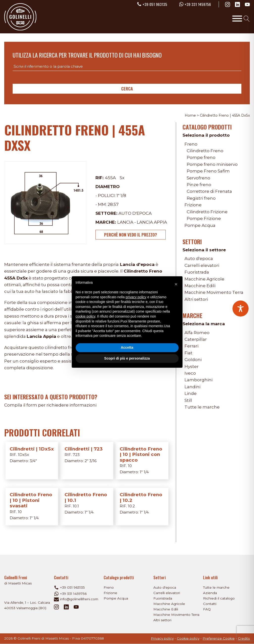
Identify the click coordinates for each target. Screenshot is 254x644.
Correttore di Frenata (209, 191)
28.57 (113, 204)
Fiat (188, 353)
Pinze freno (199, 184)
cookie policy (85, 316)
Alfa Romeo (197, 333)
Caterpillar (196, 339)
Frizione (193, 205)
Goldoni (193, 359)
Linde (191, 393)
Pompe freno (201, 157)
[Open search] (247, 19)
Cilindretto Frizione (207, 212)
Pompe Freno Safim (208, 171)
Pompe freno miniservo (212, 164)
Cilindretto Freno (205, 151)
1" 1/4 (144, 472)
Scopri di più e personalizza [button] (127, 358)
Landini (192, 387)
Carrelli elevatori (202, 265)
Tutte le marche (202, 407)
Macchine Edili (200, 286)
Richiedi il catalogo (219, 598)
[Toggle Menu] (237, 19)
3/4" (33, 461)
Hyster (192, 366)
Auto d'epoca (135, 213)
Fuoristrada (197, 272)
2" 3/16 (91, 461)
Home (190, 115)
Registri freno (201, 198)
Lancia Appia (152, 222)
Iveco (190, 373)
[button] (176, 284)
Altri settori (196, 299)
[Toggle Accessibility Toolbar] (241, 309)
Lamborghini (198, 380)
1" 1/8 (121, 195)
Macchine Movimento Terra (214, 292)
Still (188, 400)
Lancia (125, 222)
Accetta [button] (127, 347)
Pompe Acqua (200, 225)
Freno (191, 144)
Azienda (210, 593)
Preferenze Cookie (219, 638)
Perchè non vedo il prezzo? (131, 235)
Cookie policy (188, 638)
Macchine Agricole (204, 279)
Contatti (210, 604)
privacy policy (136, 297)
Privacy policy (162, 638)
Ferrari (191, 346)
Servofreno (198, 178)
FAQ (207, 609)
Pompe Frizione (204, 218)
